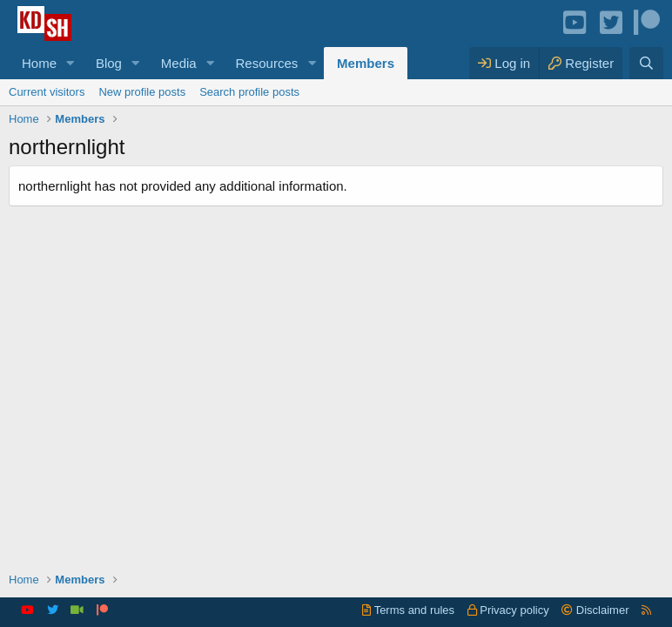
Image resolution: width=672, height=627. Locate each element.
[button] (71, 63)
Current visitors (47, 92)
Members (366, 63)
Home (39, 63)
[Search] (646, 63)
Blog (109, 63)
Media (179, 63)
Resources (267, 63)
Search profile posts (249, 92)
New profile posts (142, 92)
